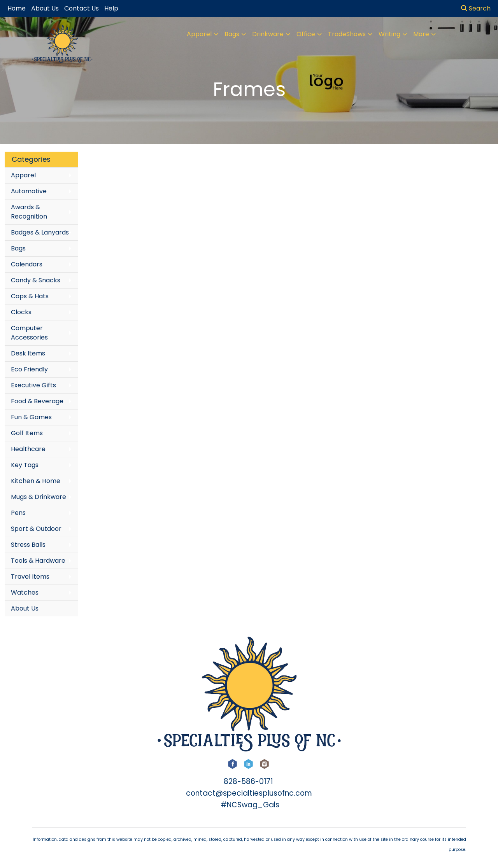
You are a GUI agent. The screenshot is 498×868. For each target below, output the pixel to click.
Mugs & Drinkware (39, 497)
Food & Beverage (37, 401)
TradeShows (347, 34)
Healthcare (28, 449)
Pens (18, 513)
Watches (25, 592)
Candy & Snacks (36, 280)
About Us (25, 608)
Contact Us (82, 8)
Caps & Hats (30, 296)
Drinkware (268, 34)
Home (17, 8)
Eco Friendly (29, 369)
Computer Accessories (29, 333)
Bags (232, 34)
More (421, 34)
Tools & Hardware (38, 561)
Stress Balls (28, 545)
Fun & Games (31, 417)
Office (306, 34)
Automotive (29, 191)
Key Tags (25, 465)
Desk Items (28, 353)
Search (476, 8)
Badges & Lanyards (40, 232)
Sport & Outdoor (36, 529)
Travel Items (30, 577)
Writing (389, 34)
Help (111, 8)
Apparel (199, 34)
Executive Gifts (33, 385)
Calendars (27, 264)
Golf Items (27, 433)
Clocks (21, 312)
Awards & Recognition (29, 212)
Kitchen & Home (36, 481)
